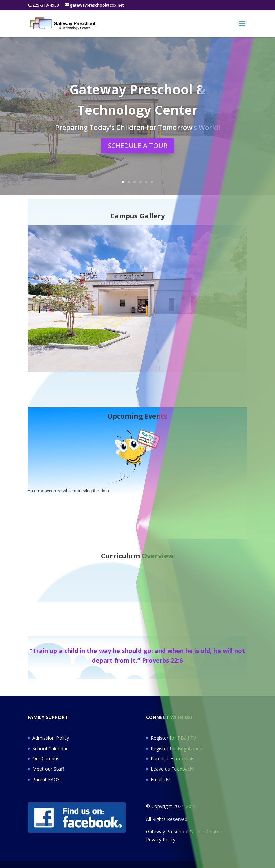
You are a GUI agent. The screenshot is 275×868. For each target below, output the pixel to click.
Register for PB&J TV (173, 738)
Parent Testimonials (172, 758)
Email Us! (161, 779)
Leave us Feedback (171, 769)
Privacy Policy (161, 840)
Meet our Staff (48, 769)
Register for (164, 748)
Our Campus (46, 758)
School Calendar (50, 748)
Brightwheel (190, 748)
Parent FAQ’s (46, 779)
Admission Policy (51, 738)
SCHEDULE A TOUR (137, 148)
